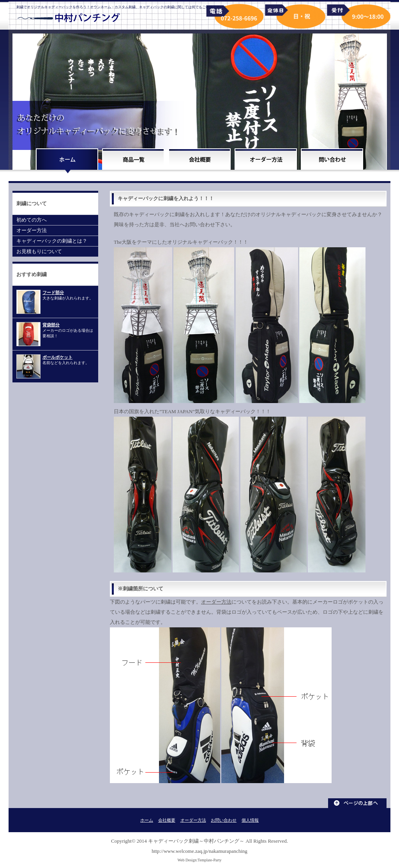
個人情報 (250, 820)
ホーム (147, 820)
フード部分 (53, 292)
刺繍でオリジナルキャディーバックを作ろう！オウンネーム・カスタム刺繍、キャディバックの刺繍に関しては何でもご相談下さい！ (122, 7)
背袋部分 (51, 325)
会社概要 (167, 820)
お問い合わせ (224, 820)
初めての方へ (32, 220)
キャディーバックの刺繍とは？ (52, 241)
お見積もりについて (39, 251)
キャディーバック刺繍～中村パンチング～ (196, 841)
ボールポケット (57, 357)
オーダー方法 (216, 602)
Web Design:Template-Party (199, 860)
